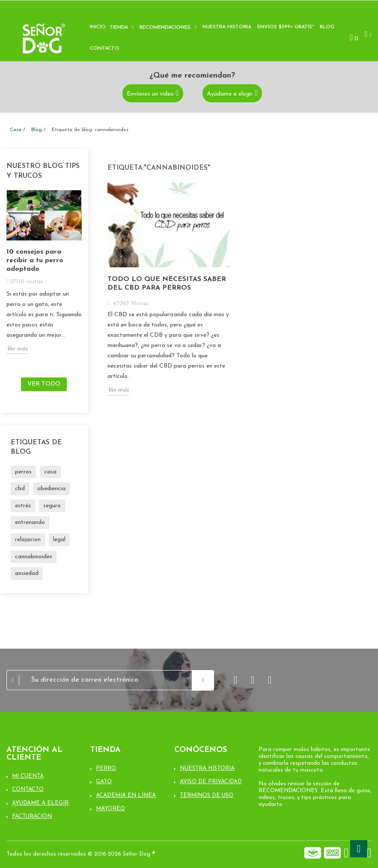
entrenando (30, 522)
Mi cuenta (28, 776)
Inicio (98, 27)
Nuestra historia (227, 27)
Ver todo (44, 384)
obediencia (51, 489)
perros (23, 472)
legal (59, 540)
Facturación (32, 816)
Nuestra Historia (207, 768)
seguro (52, 506)
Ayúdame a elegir (230, 94)
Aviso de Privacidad (211, 782)
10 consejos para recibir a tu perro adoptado (35, 260)
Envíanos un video (150, 94)
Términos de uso (207, 795)
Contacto (105, 48)
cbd (20, 489)
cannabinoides (34, 557)
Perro (106, 768)
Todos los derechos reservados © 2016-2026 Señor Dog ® (81, 854)
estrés (23, 506)
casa (50, 472)
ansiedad (27, 573)
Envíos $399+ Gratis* (286, 27)
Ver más (17, 349)
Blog (327, 27)
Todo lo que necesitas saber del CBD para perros (167, 284)
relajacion (28, 540)
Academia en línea (126, 795)
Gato (104, 782)
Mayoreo (110, 809)
